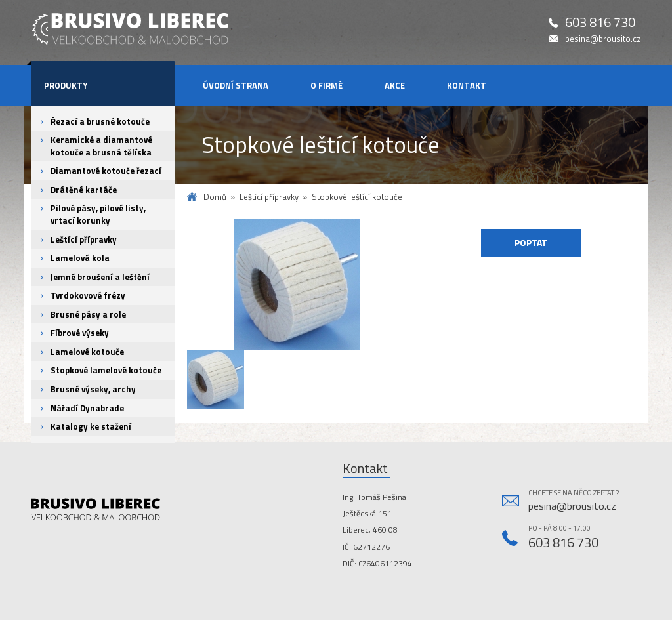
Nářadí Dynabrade (87, 408)
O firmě (326, 85)
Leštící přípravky (84, 239)
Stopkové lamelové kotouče (106, 370)
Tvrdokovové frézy (88, 295)
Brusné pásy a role (88, 314)
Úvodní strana (236, 85)
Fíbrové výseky (80, 333)
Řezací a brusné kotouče (100, 121)
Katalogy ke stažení (91, 426)
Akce (395, 85)
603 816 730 (600, 23)
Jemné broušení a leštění (100, 277)
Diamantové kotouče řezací (106, 171)
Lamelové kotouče (87, 352)
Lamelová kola (80, 258)
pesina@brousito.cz (603, 39)
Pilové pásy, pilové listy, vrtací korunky (98, 214)
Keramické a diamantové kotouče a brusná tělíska (101, 146)
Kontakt (467, 85)
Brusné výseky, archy (93, 389)
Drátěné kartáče (84, 190)
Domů (215, 197)
